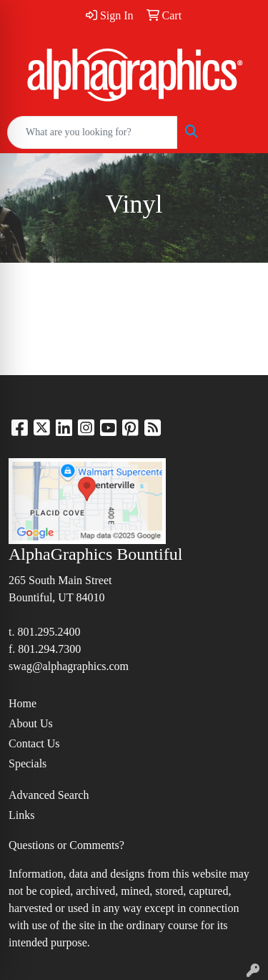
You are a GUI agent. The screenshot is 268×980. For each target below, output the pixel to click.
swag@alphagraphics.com (69, 666)
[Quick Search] (92, 132)
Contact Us (34, 743)
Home (23, 703)
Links (21, 815)
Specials (28, 763)
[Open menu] (239, 132)
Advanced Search (49, 795)
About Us (31, 723)
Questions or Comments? (66, 845)
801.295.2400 (49, 632)
